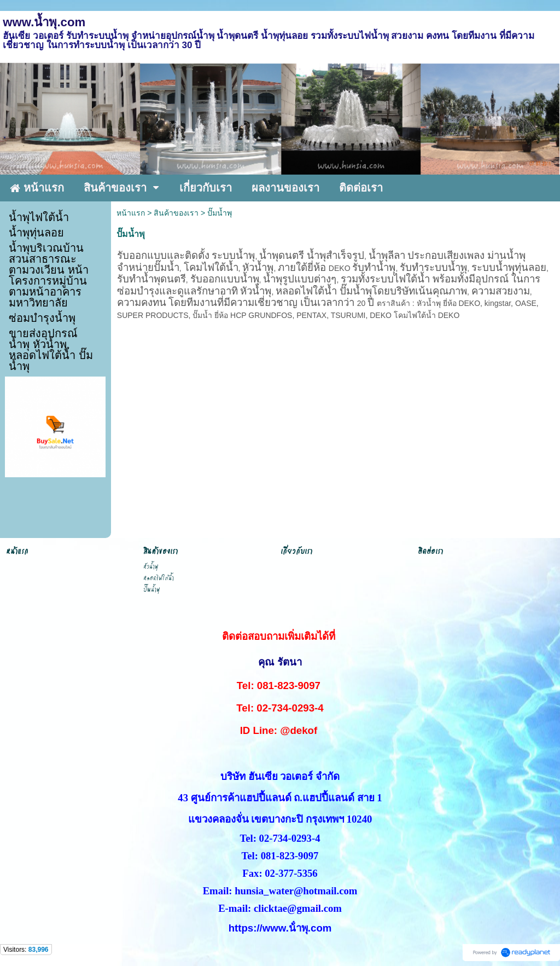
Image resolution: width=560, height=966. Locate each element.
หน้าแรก (131, 213)
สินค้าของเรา (176, 213)
